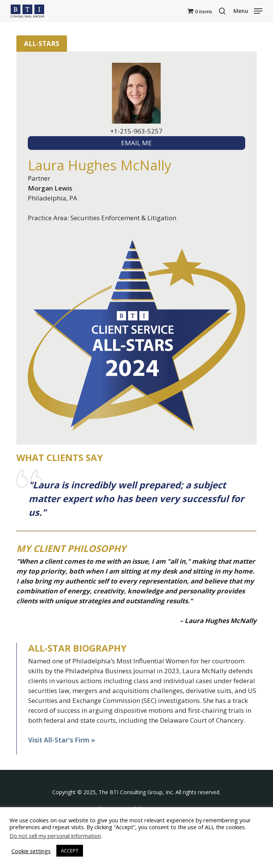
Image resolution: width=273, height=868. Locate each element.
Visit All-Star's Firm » (62, 740)
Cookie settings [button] (31, 851)
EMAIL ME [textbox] (136, 143)
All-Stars (42, 44)
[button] (248, 10)
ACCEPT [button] (70, 851)
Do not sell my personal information (55, 836)
